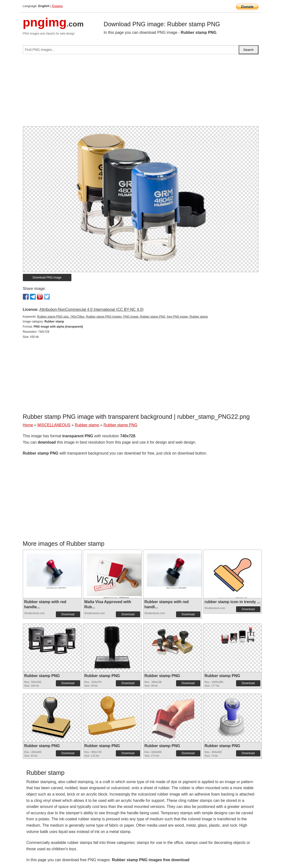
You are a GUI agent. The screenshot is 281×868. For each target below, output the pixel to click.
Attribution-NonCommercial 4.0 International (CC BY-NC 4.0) (91, 309)
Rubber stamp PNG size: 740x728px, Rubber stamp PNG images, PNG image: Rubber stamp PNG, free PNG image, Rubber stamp (123, 317)
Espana (57, 6)
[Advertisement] (141, 92)
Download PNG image (47, 277)
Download (68, 614)
